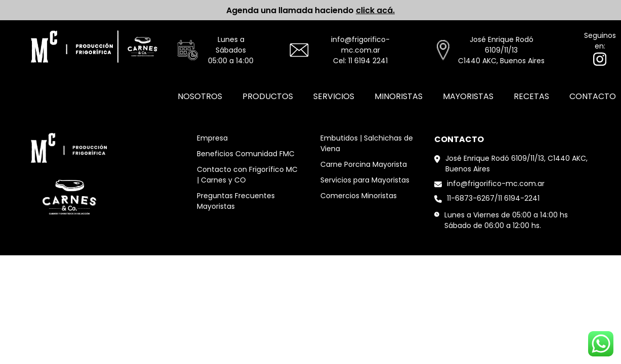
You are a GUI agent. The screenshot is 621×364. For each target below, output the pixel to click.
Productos (268, 96)
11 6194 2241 (368, 61)
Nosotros (200, 96)
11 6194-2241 (519, 198)
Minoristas (399, 96)
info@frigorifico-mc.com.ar (360, 45)
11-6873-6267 (471, 198)
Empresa (212, 138)
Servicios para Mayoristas (365, 180)
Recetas (531, 96)
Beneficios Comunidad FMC (246, 154)
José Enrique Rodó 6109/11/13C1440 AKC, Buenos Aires (501, 50)
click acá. (375, 10)
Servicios (334, 96)
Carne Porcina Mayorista (364, 164)
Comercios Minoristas (359, 196)
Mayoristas (468, 96)
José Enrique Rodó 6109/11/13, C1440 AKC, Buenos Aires (516, 164)
